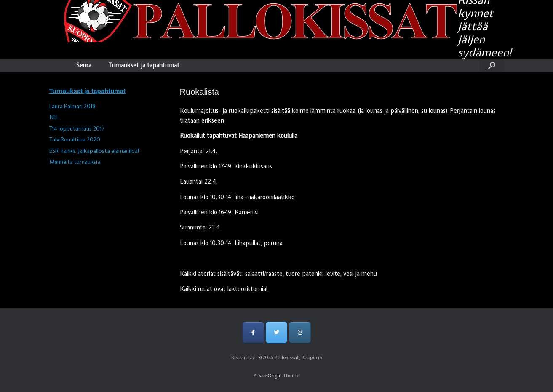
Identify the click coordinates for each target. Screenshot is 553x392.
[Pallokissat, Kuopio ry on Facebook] (253, 332)
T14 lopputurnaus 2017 (77, 129)
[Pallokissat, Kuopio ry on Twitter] (276, 332)
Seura (84, 65)
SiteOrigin (270, 376)
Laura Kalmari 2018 (72, 106)
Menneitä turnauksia (75, 162)
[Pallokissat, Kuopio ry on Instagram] (300, 332)
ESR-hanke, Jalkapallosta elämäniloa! (94, 151)
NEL (54, 117)
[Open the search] (492, 65)
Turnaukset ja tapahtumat (144, 65)
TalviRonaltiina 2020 (75, 140)
